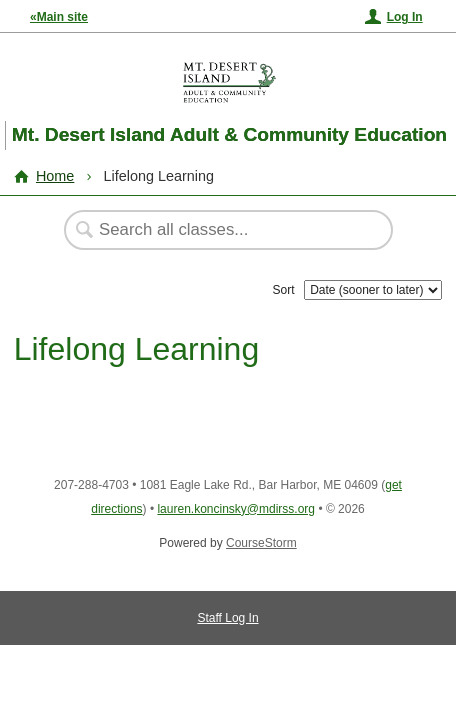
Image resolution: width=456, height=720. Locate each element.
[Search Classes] (218, 230)
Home (55, 176)
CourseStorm (261, 543)
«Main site (59, 17)
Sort (284, 290)
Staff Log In (227, 618)
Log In (405, 17)
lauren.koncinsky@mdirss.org (236, 509)
